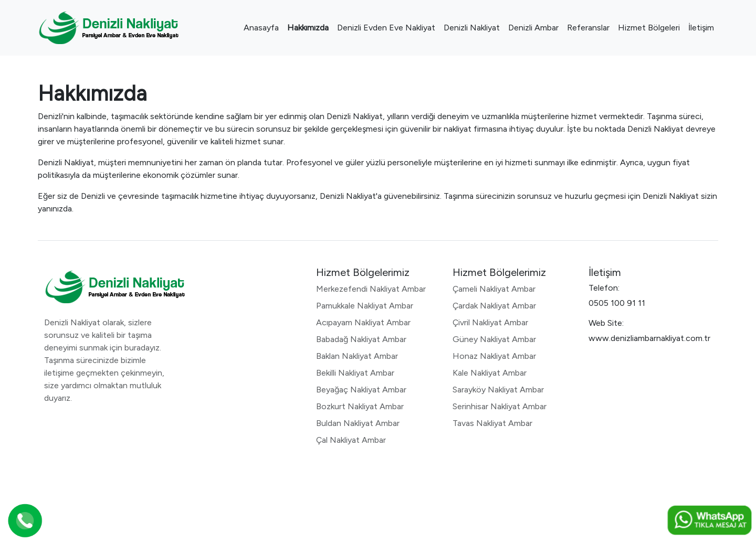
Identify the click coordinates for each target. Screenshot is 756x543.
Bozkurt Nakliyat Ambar (360, 406)
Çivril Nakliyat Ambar (490, 322)
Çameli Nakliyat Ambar (494, 289)
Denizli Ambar (533, 28)
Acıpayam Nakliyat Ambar (363, 322)
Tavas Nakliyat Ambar (492, 423)
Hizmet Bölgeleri (649, 28)
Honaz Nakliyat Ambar (494, 356)
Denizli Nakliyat (472, 28)
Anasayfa (261, 28)
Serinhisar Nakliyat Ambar (500, 406)
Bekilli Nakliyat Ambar (355, 373)
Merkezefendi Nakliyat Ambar (371, 289)
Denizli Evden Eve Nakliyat (386, 28)
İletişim (701, 28)
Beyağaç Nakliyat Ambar (361, 390)
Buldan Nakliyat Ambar (358, 423)
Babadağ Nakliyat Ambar (361, 339)
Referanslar (588, 28)
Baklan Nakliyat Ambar (357, 356)
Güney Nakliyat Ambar (494, 339)
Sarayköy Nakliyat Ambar (498, 390)
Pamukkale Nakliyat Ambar (365, 306)
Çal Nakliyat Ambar (351, 440)
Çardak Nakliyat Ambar (494, 306)
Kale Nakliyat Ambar (490, 373)
